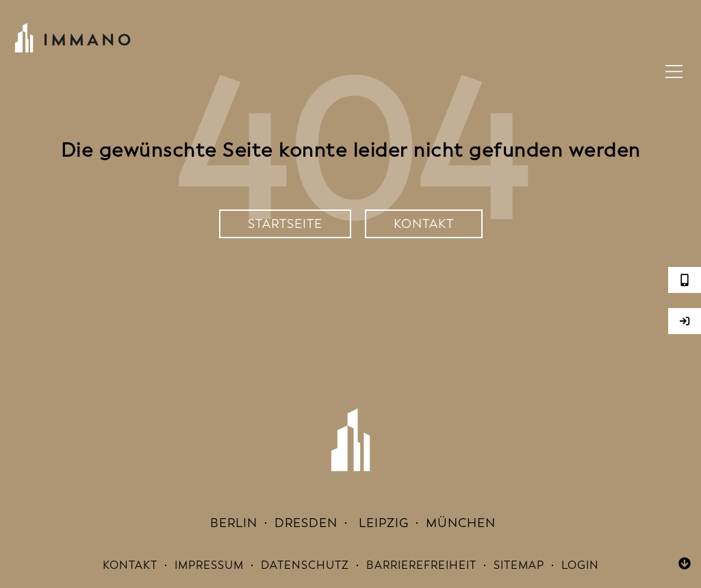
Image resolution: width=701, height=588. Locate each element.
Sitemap (519, 565)
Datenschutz (305, 565)
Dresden (306, 523)
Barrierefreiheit (421, 565)
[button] (675, 74)
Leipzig (382, 523)
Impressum (209, 565)
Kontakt (130, 565)
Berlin (232, 523)
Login (580, 565)
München (461, 523)
